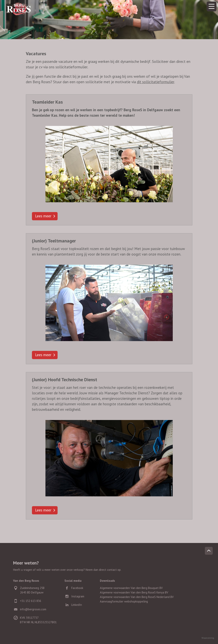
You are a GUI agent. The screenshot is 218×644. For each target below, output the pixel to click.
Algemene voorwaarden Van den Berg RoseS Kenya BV (134, 592)
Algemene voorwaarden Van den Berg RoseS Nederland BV (137, 597)
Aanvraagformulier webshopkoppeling (124, 601)
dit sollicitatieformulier (156, 82)
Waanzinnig (208, 638)
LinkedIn (77, 605)
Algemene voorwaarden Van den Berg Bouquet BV (131, 588)
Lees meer (43, 216)
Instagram (78, 596)
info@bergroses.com (33, 609)
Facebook (77, 588)
